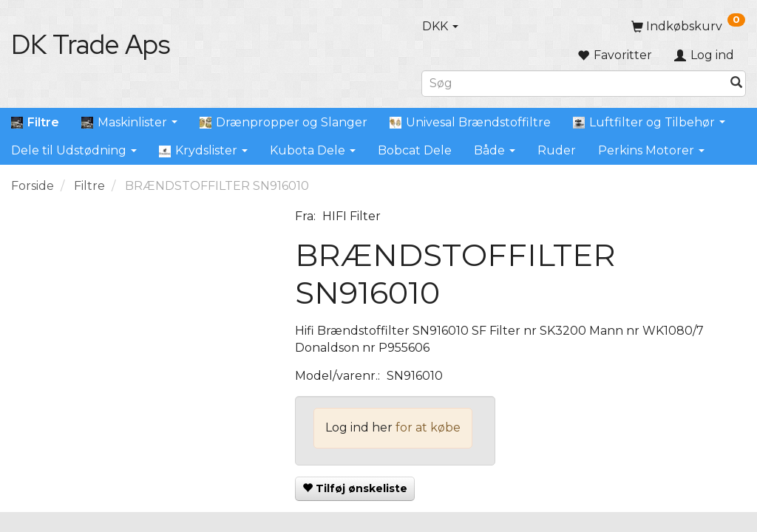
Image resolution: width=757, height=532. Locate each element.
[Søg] (736, 83)
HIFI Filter (352, 216)
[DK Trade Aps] (91, 44)
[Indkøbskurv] (688, 26)
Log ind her (359, 427)
